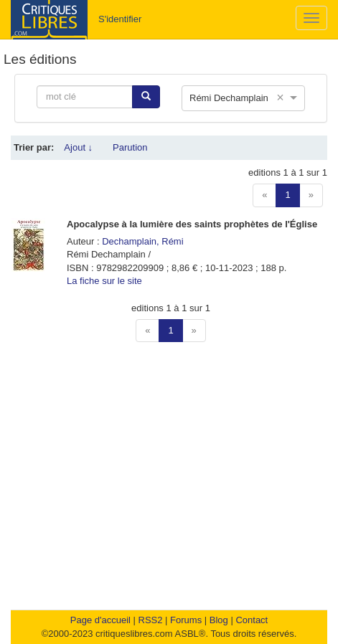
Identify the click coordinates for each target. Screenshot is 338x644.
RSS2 (151, 620)
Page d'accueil (100, 620)
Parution (130, 147)
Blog (219, 620)
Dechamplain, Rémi (142, 241)
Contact (252, 620)
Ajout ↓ (78, 147)
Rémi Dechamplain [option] (229, 98)
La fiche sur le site (104, 281)
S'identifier (120, 19)
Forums (186, 620)
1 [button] (287, 195)
